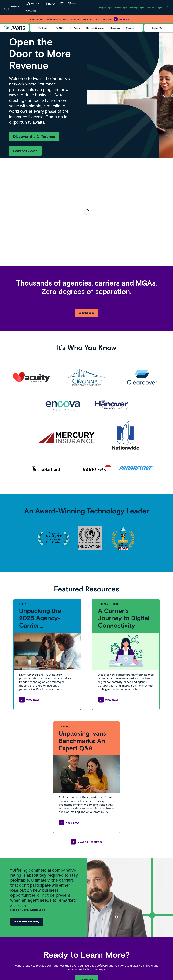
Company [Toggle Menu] (130, 28)
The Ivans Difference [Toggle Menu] (95, 28)
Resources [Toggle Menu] (115, 28)
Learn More (121, 19)
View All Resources (86, 842)
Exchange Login (137, 7)
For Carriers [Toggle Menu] (44, 28)
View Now (29, 700)
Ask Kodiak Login (154, 7)
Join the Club (87, 313)
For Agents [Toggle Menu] (75, 28)
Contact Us (157, 28)
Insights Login (105, 7)
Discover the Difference (34, 136)
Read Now (69, 823)
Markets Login (121, 7)
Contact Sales (25, 151)
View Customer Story (27, 921)
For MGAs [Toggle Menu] (60, 28)
